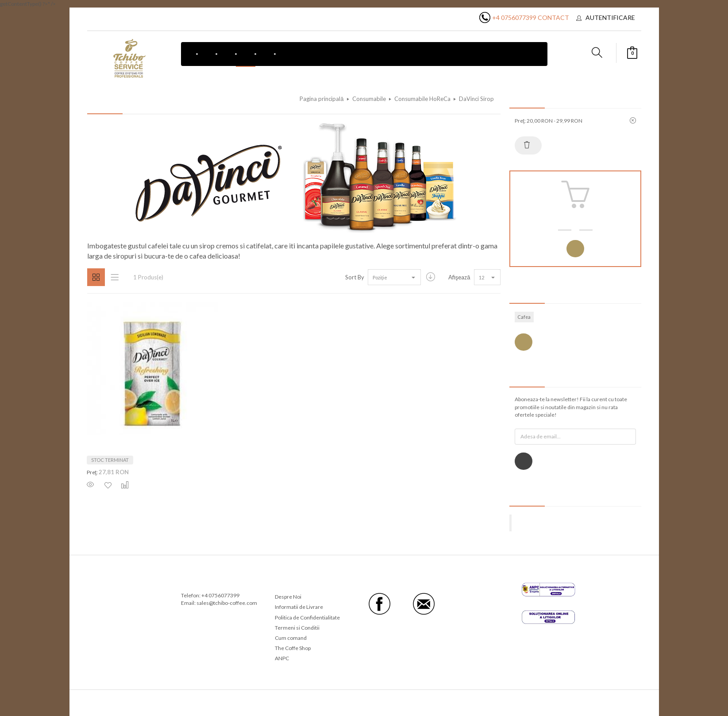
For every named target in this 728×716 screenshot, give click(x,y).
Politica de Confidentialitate (307, 617)
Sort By (355, 277)
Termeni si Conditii (297, 628)
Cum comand (291, 638)
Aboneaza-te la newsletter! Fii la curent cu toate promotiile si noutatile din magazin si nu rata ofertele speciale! (571, 407)
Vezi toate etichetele (524, 342)
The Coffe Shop (293, 648)
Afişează (459, 277)
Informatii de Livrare (299, 607)
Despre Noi (288, 597)
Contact (553, 17)
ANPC (282, 658)
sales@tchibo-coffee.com (227, 603)
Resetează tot (527, 145)
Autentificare (610, 17)
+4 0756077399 (514, 17)
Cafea (524, 317)
